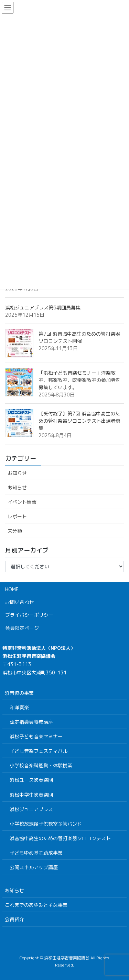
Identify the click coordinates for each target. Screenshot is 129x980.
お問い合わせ (20, 602)
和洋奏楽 (19, 707)
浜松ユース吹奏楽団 (31, 780)
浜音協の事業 (19, 693)
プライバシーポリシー (29, 615)
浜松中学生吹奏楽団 (31, 795)
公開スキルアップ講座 (34, 867)
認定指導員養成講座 (31, 722)
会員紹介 (14, 919)
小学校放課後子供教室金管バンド (46, 824)
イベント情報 (22, 502)
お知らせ (17, 473)
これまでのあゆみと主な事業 (36, 905)
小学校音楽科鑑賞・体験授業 (41, 765)
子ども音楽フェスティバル (39, 751)
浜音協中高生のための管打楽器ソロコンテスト (60, 838)
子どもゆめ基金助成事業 (36, 853)
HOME (12, 589)
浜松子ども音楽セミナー (36, 736)
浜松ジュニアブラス (31, 809)
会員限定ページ (22, 628)
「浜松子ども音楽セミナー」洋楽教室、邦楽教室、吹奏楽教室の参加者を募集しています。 (79, 380)
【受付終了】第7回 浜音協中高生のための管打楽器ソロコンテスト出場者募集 (79, 421)
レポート (17, 516)
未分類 (15, 531)
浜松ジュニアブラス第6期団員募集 (43, 308)
